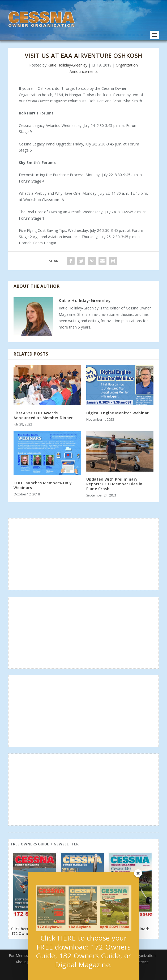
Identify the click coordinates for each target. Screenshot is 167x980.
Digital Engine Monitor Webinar (118, 413)
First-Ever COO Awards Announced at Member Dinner (43, 415)
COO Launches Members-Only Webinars (43, 485)
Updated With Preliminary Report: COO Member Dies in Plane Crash (114, 484)
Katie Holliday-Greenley (67, 65)
